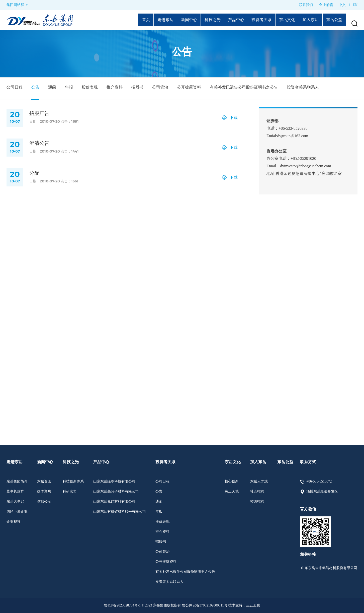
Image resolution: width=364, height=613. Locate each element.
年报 (69, 87)
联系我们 (306, 5)
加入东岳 (308, 20)
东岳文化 (283, 20)
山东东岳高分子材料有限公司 (116, 491)
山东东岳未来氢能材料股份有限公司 (329, 568)
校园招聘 (257, 501)
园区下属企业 (17, 512)
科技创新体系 (73, 481)
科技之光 (202, 20)
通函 (52, 87)
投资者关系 (255, 20)
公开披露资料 (189, 87)
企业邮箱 (326, 5)
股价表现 (90, 87)
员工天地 (232, 491)
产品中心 (228, 20)
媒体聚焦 (44, 491)
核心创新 (232, 481)
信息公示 (44, 501)
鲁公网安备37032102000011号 (205, 605)
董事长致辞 (15, 491)
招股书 (137, 87)
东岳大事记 (15, 501)
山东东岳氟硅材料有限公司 (114, 501)
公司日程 (15, 87)
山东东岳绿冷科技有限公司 (114, 481)
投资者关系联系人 (303, 87)
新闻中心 (177, 20)
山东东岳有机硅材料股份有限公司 (120, 512)
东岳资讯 (44, 481)
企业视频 (14, 522)
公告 (35, 87)
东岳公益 (333, 20)
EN (355, 5)
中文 (342, 5)
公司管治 (160, 87)
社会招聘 (257, 491)
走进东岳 (152, 20)
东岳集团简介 (17, 481)
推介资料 (115, 87)
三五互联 (253, 605)
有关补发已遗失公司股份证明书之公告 (244, 87)
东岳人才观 (259, 481)
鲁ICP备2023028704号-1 (122, 605)
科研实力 (70, 491)
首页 (131, 20)
